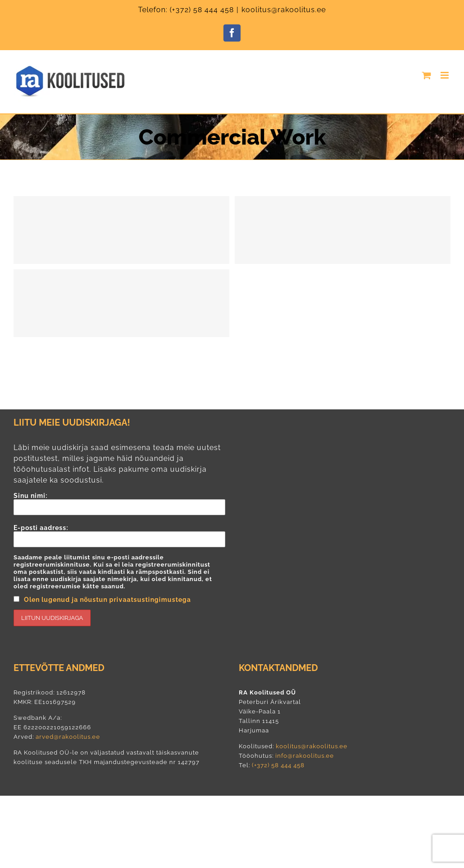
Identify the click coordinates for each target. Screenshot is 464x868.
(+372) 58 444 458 (202, 10)
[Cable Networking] (121, 303)
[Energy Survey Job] (121, 230)
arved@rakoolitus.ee (68, 737)
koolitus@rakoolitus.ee (284, 10)
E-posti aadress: (119, 575)
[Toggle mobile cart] (427, 75)
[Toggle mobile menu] (445, 75)
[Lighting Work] (343, 230)
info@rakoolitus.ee (304, 756)
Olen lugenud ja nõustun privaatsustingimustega (107, 600)
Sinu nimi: (119, 504)
